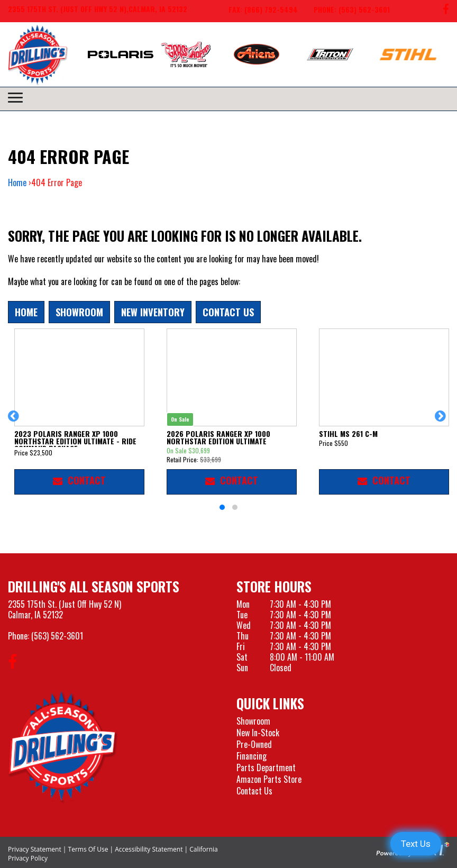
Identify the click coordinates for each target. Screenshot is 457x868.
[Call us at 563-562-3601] (344, 11)
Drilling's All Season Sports (94, 586)
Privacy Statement (35, 849)
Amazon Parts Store (269, 779)
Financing (252, 756)
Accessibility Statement (149, 849)
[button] (15, 421)
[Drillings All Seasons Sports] (63, 747)
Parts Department (266, 768)
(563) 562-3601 (57, 636)
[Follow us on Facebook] (446, 11)
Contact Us (228, 312)
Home (17, 182)
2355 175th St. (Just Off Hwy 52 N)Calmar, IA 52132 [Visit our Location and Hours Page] (65, 609)
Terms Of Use (88, 849)
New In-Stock (258, 733)
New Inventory (153, 312)
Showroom (79, 312)
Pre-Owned (254, 744)
